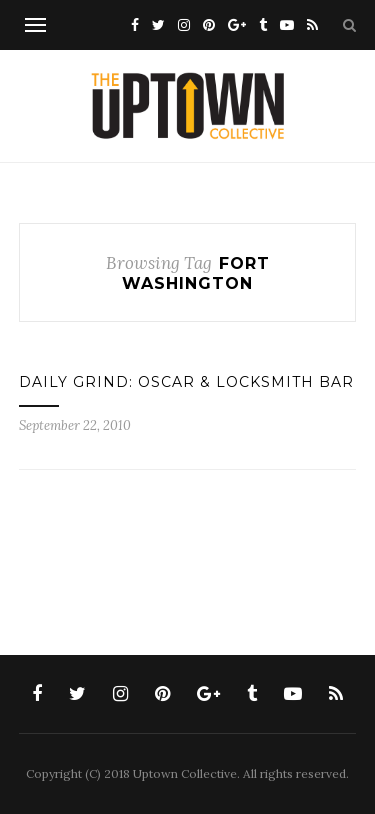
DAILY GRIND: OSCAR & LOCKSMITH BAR (186, 382)
